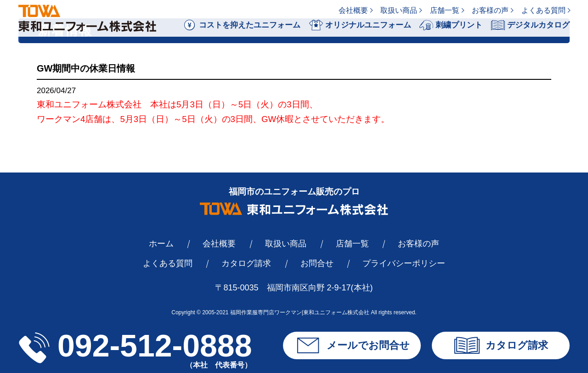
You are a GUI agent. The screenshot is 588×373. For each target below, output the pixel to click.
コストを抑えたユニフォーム (242, 25)
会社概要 (353, 10)
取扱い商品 (399, 10)
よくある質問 (543, 10)
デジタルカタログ (530, 25)
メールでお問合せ (352, 345)
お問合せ (317, 263)
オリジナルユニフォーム (360, 25)
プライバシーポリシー (404, 263)
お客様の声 (490, 10)
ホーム (161, 244)
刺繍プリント (451, 25)
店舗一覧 (445, 10)
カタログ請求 (246, 263)
